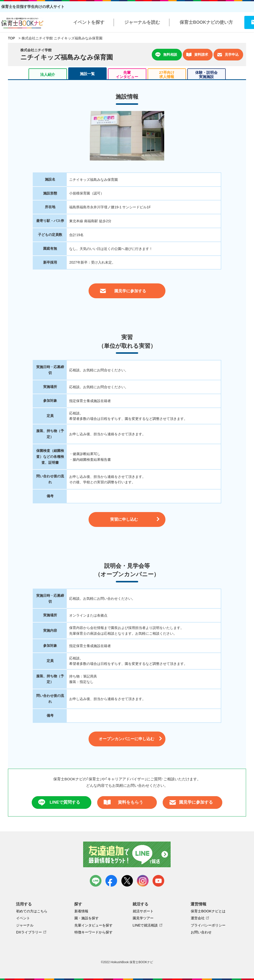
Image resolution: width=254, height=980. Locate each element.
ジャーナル (25, 925)
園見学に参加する (191, 802)
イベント (23, 918)
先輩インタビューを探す (94, 925)
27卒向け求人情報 (167, 75)
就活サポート (143, 911)
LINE (96, 881)
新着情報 (81, 911)
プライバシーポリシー (208, 925)
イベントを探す (89, 22)
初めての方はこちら (32, 911)
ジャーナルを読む (142, 22)
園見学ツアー (143, 918)
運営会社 (198, 918)
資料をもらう (123, 802)
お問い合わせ (201, 932)
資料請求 (197, 55)
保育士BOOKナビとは (208, 911)
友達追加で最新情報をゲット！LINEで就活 (127, 854)
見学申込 (228, 55)
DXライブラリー (29, 932)
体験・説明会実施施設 (206, 75)
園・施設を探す (87, 918)
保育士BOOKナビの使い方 (206, 22)
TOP (12, 38)
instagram (143, 881)
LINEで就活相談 (145, 925)
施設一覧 (87, 74)
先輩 (127, 75)
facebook (111, 881)
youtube (158, 881)
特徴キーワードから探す (94, 932)
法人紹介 (48, 74)
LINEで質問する (59, 802)
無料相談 (166, 55)
